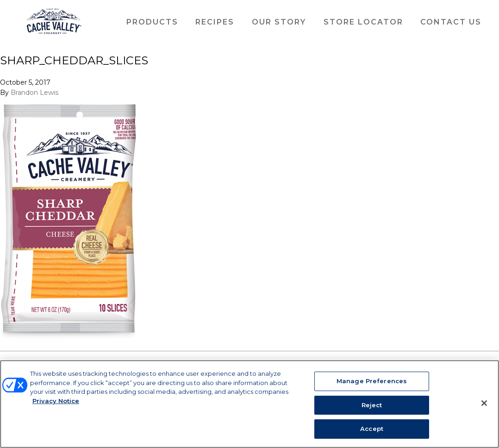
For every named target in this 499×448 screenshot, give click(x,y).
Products (152, 22)
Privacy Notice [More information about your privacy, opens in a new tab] (56, 401)
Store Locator (363, 22)
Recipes (215, 22)
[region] (249, 404)
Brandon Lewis (34, 92)
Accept (372, 429)
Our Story (279, 22)
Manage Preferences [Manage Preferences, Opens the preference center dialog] (372, 381)
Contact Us (451, 22)
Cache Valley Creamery (54, 22)
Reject (372, 405)
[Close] (484, 403)
